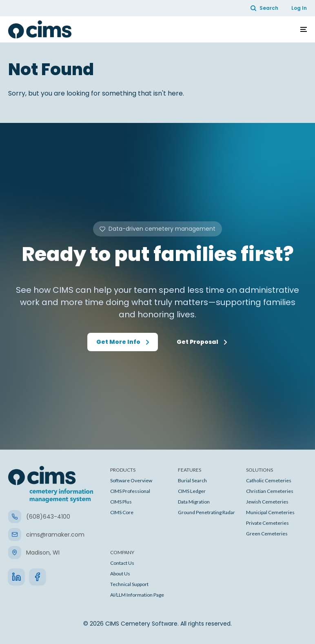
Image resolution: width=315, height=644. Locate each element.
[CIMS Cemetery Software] (40, 29)
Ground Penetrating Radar (206, 512)
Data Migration (194, 502)
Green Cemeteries (267, 534)
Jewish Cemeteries (267, 502)
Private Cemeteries (267, 523)
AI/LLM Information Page (137, 595)
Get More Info (118, 342)
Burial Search (192, 480)
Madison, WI (43, 553)
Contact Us (122, 563)
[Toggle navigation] (304, 29)
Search (264, 8)
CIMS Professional (130, 491)
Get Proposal (197, 342)
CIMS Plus (121, 502)
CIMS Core (122, 512)
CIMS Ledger (192, 491)
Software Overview (131, 480)
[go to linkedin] (16, 577)
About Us (120, 574)
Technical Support (129, 584)
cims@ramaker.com (55, 535)
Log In (299, 8)
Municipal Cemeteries (270, 512)
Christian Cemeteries (270, 491)
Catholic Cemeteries (269, 480)
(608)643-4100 (48, 517)
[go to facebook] (38, 577)
